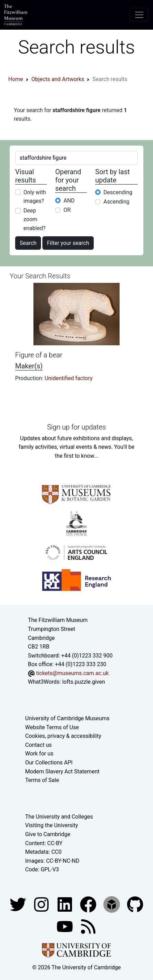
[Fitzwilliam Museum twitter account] (19, 904)
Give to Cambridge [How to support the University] (48, 834)
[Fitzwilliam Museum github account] (135, 904)
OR (67, 210)
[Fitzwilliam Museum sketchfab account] (112, 904)
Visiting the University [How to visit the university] (52, 825)
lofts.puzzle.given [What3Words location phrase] (83, 682)
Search (28, 243)
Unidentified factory (69, 378)
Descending (118, 192)
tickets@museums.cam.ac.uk (72, 673)
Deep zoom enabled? (34, 219)
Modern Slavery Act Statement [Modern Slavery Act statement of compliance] (62, 771)
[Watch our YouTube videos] (65, 926)
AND (69, 201)
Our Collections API (49, 763)
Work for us (39, 754)
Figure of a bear (39, 355)
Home (16, 79)
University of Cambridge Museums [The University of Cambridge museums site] (67, 718)
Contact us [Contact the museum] (38, 745)
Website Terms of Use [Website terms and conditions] (52, 727)
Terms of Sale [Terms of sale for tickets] (42, 780)
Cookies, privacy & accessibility (63, 736)
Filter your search (68, 243)
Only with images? (35, 197)
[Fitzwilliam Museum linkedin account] (89, 904)
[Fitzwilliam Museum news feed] (88, 926)
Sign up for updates (76, 427)
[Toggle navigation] (139, 15)
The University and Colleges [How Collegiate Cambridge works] (59, 817)
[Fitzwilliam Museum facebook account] (65, 904)
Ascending (116, 202)
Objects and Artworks (58, 79)
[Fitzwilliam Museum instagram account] (42, 904)
